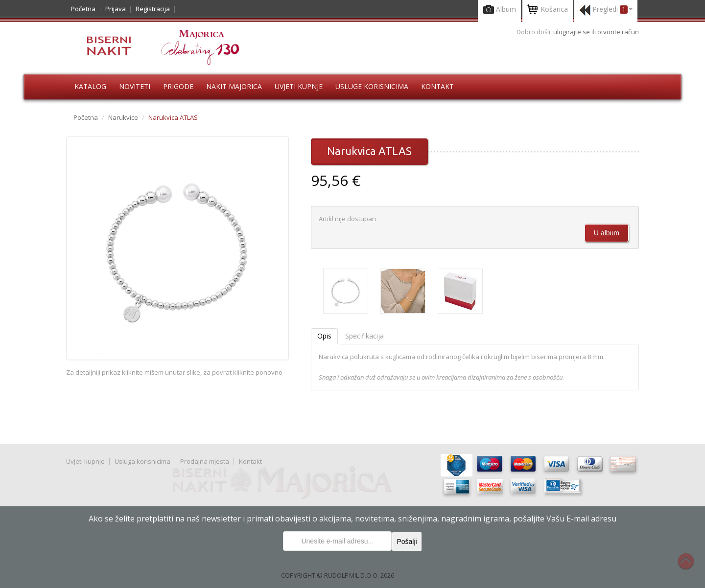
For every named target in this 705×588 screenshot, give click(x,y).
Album (499, 10)
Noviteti (135, 86)
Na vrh (691, 566)
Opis (324, 336)
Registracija (153, 9)
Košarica (548, 10)
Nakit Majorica (234, 86)
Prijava (116, 9)
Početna (83, 9)
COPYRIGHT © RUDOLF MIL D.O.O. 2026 (338, 575)
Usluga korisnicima (142, 461)
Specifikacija (364, 336)
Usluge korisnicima (372, 86)
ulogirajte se (572, 32)
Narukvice (123, 117)
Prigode (178, 86)
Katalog (90, 86)
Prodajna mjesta (205, 461)
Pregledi (606, 10)
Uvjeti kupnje (299, 86)
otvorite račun (618, 32)
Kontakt (437, 86)
